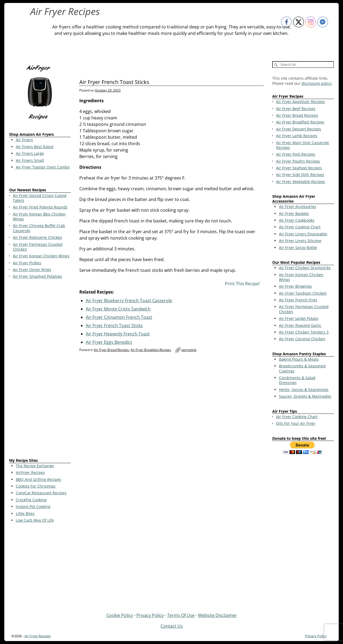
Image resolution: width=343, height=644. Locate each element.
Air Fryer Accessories (298, 206)
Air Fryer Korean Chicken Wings (301, 277)
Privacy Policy (150, 615)
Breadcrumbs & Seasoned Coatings (302, 368)
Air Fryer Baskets (294, 213)
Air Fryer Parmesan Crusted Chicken (304, 309)
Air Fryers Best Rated (35, 147)
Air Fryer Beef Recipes (296, 109)
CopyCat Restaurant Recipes (41, 493)
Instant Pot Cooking (33, 506)
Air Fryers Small (30, 160)
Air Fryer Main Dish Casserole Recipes (303, 145)
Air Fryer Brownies (295, 286)
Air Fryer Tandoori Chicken (303, 293)
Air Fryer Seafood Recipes (299, 168)
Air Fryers (24, 140)
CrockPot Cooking (31, 500)
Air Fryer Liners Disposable (303, 234)
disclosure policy (316, 83)
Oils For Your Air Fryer (296, 423)
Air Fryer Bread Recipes (111, 350)
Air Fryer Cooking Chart (300, 227)
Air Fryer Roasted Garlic (300, 325)
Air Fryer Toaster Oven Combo (43, 167)
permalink (189, 350)
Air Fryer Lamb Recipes (297, 136)
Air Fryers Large (30, 153)
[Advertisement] (40, 369)
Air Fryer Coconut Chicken (302, 339)
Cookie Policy (120, 615)
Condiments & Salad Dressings (297, 380)
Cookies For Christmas (36, 486)
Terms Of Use (181, 615)
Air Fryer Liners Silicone (300, 241)
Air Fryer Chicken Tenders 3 (304, 332)
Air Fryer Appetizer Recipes (300, 102)
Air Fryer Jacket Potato (299, 318)
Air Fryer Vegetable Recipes (301, 182)
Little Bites (25, 513)
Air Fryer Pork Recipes (296, 154)
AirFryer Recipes (30, 472)
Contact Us (172, 626)
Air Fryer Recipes (65, 11)
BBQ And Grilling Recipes (38, 479)
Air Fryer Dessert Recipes (299, 129)
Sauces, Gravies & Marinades (305, 396)
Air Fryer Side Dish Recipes (300, 175)
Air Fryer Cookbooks (297, 220)
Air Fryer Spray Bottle (298, 248)
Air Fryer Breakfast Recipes (151, 350)
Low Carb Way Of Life (35, 520)
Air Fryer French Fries (298, 300)
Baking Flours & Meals (299, 359)
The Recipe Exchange (35, 466)
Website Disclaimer (217, 615)
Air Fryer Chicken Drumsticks (305, 268)
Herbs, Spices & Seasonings (304, 389)
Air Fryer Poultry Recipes (298, 161)
